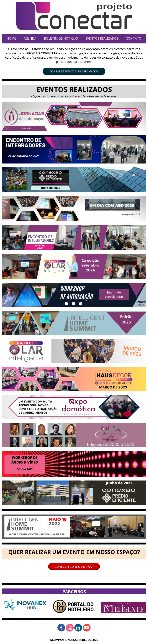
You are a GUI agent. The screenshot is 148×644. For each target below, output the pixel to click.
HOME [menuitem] (11, 38)
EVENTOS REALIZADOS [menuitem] (102, 38)
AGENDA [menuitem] (30, 38)
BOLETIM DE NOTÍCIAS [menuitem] (61, 38)
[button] (74, 71)
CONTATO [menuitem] (134, 38)
